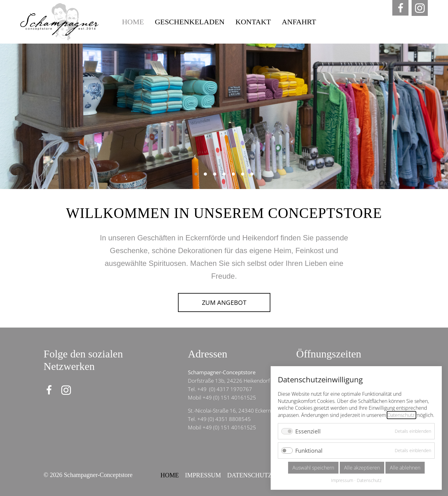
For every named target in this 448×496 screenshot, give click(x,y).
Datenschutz (249, 475)
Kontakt (253, 22)
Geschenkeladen (190, 22)
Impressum (203, 475)
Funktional (309, 451)
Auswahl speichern (313, 468)
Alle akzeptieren (362, 468)
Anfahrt (299, 22)
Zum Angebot (224, 302)
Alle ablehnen (405, 468)
